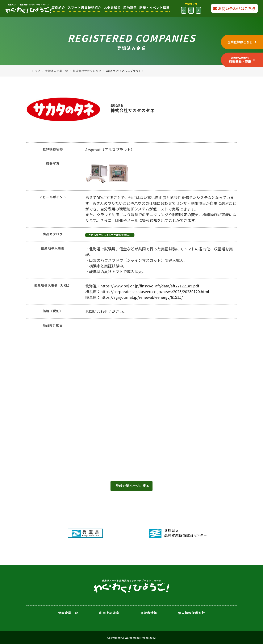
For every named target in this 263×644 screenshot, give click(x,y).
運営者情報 (149, 613)
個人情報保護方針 (192, 613)
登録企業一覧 (68, 613)
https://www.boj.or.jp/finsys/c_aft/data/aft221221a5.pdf (150, 286)
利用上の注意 (109, 613)
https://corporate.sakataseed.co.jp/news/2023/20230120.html (155, 291)
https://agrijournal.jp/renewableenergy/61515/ (142, 297)
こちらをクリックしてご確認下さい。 (110, 235)
